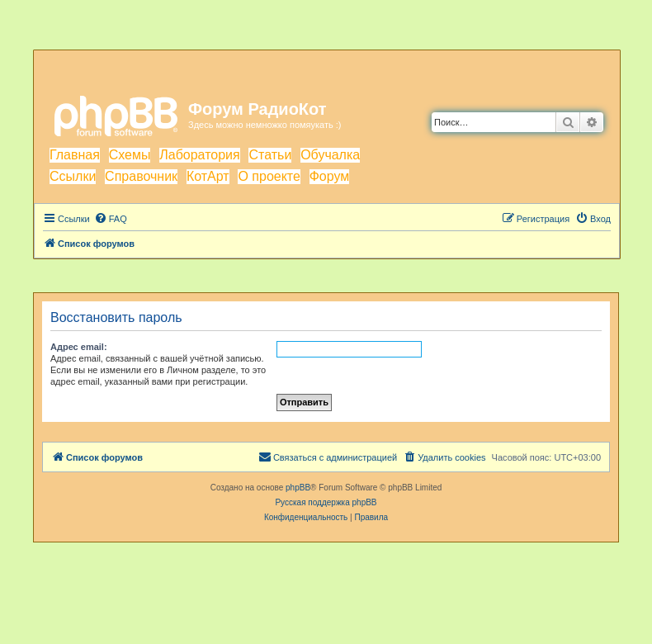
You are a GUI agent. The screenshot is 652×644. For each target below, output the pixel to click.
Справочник (141, 176)
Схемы (130, 155)
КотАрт (208, 176)
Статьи (270, 155)
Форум (330, 176)
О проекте (269, 176)
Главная (75, 155)
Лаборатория (199, 155)
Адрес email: (79, 347)
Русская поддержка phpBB (326, 502)
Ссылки (73, 176)
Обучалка (330, 155)
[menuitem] (111, 219)
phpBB (298, 488)
